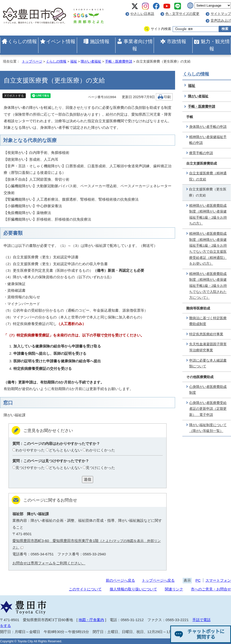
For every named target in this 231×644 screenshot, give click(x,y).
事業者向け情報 (138, 45)
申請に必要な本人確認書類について (208, 364)
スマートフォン (218, 580)
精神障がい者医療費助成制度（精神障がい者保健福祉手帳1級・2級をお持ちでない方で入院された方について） (208, 286)
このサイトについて (85, 589)
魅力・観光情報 (215, 45)
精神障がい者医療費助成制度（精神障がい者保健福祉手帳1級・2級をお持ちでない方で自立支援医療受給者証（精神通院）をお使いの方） (208, 249)
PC (198, 580)
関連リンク (174, 589)
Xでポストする (14, 96)
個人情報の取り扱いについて (133, 589)
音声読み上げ (221, 21)
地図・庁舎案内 (91, 620)
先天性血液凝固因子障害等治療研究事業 (208, 347)
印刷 (167, 97)
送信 (88, 479)
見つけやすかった (30, 468)
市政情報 (177, 41)
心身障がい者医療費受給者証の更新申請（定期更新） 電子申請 (208, 409)
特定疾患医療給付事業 (206, 334)
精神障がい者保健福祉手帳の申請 (208, 140)
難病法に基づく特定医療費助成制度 (208, 321)
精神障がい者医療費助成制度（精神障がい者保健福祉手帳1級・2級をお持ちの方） (208, 215)
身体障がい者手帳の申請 (208, 127)
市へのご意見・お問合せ (211, 589)
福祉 (74, 61)
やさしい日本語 (142, 14)
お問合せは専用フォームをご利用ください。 (49, 563)
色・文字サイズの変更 (182, 14)
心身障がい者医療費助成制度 (208, 390)
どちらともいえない (65, 450)
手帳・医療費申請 (119, 61)
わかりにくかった (100, 450)
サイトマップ (221, 14)
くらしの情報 (22, 41)
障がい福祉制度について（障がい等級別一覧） (208, 428)
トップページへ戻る (158, 580)
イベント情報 (61, 41)
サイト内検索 (161, 29)
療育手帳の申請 (201, 153)
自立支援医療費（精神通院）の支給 (208, 176)
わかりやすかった (30, 450)
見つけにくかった (100, 468)
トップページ (32, 61)
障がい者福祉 (91, 61)
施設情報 (100, 41)
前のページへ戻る (120, 580)
